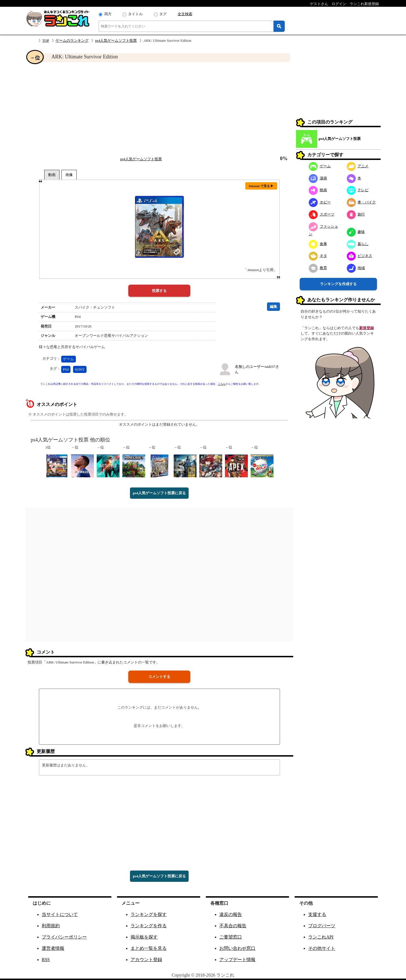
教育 (318, 268)
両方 (108, 14)
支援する (317, 914)
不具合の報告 (233, 926)
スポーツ (322, 214)
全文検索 (185, 14)
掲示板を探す (144, 937)
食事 (318, 244)
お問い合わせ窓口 (237, 948)
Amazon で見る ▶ (261, 186)
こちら (222, 384)
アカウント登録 (146, 960)
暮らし (358, 244)
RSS (46, 960)
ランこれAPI (321, 937)
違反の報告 (231, 914)
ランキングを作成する (338, 284)
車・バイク (361, 202)
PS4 (66, 369)
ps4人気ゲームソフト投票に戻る (159, 493)
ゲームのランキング (72, 40)
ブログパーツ (322, 926)
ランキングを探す (149, 914)
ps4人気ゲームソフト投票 (116, 40)
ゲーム (68, 359)
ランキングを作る (149, 926)
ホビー (320, 202)
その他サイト (322, 948)
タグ (163, 14)
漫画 (318, 178)
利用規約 (51, 926)
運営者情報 (53, 948)
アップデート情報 (237, 960)
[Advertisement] (159, 109)
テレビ (358, 190)
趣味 (356, 232)
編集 (273, 306)
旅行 (356, 214)
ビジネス (360, 256)
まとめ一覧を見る (149, 948)
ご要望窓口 (231, 937)
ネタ (318, 256)
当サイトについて (60, 914)
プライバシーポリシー (64, 937)
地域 (356, 268)
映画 (318, 190)
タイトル (135, 14)
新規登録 (367, 328)
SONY (80, 369)
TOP (46, 40)
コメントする (159, 677)
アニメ (358, 166)
